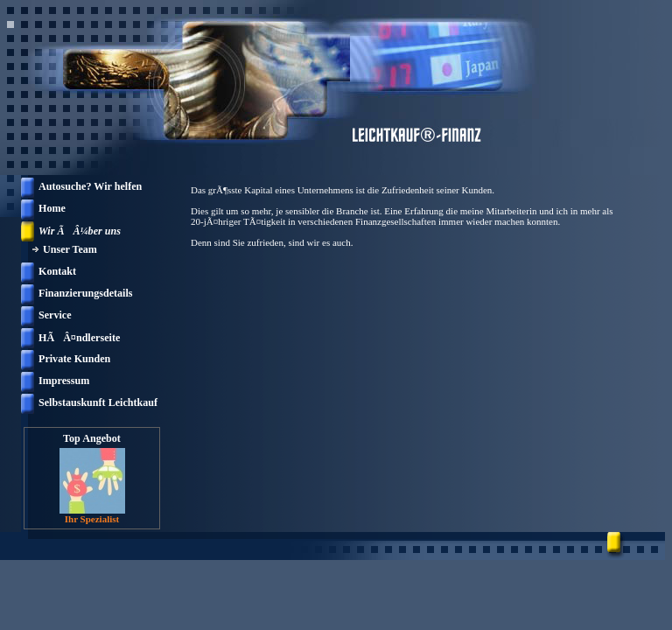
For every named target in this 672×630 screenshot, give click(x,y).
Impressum (64, 381)
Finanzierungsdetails (86, 293)
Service (55, 315)
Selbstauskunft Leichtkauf (98, 402)
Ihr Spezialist (92, 519)
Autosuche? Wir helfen (90, 186)
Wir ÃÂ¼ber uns (80, 231)
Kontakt (57, 271)
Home (52, 208)
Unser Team (70, 249)
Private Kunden (74, 359)
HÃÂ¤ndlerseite (79, 338)
